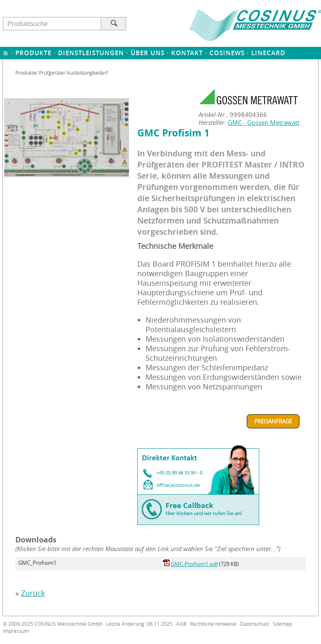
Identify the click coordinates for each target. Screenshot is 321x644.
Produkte (33, 53)
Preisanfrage (273, 421)
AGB (181, 624)
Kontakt (187, 53)
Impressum (16, 631)
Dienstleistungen (91, 53)
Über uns (148, 53)
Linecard (268, 53)
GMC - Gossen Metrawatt (264, 123)
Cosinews (227, 53)
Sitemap (282, 624)
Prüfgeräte (51, 73)
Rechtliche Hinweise (213, 624)
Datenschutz (255, 624)
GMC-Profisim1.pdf (194, 564)
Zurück (33, 593)
